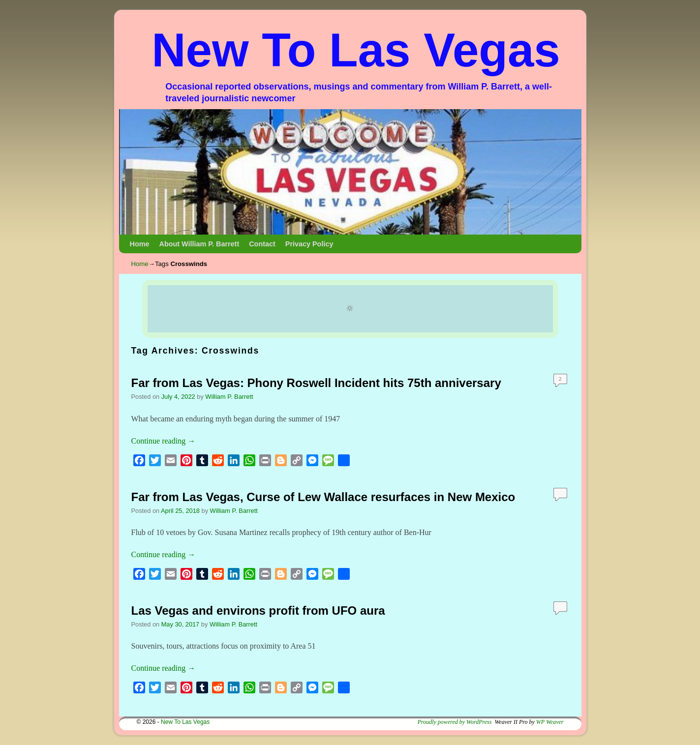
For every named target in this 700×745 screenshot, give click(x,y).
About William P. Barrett (199, 244)
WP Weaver (550, 722)
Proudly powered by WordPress (455, 722)
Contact (262, 244)
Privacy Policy (309, 244)
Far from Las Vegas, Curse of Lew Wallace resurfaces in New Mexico (323, 497)
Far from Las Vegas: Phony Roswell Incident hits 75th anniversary (316, 383)
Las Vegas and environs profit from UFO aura (258, 611)
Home (140, 244)
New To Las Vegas (356, 50)
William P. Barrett (229, 397)
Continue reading (164, 441)
